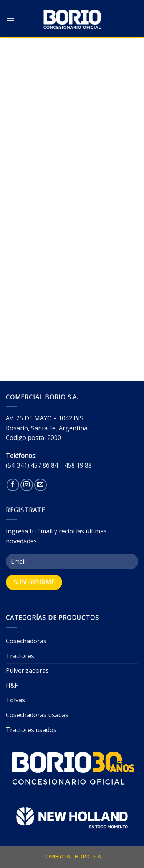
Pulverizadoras (27, 670)
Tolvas (15, 700)
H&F (12, 685)
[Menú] (10, 18)
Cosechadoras (26, 641)
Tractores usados (31, 730)
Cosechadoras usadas (37, 715)
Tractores (20, 656)
